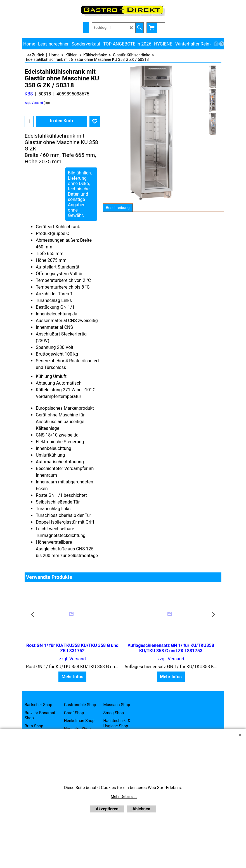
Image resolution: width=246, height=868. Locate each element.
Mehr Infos (72, 677)
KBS (29, 94)
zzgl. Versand (34, 103)
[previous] (216, 44)
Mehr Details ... (124, 797)
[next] (222, 44)
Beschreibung (118, 208)
